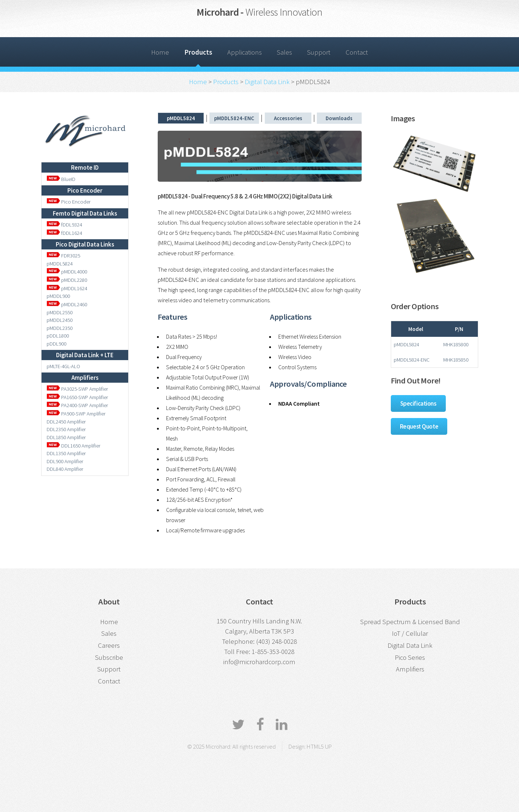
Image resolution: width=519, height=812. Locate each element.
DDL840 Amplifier (65, 469)
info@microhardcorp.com (259, 662)
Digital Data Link (267, 82)
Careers (109, 645)
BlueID (61, 179)
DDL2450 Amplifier (66, 421)
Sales (284, 52)
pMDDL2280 (67, 280)
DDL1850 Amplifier (66, 437)
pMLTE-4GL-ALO (63, 366)
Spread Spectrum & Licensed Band (410, 622)
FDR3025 (70, 255)
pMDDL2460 (67, 304)
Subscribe (109, 657)
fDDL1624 (64, 233)
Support (319, 52)
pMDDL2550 (60, 312)
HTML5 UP (319, 746)
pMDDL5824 (60, 263)
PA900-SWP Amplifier (76, 413)
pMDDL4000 (67, 271)
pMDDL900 (58, 296)
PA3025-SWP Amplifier (77, 389)
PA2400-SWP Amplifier (77, 405)
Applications (245, 52)
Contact (357, 52)
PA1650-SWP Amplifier (77, 397)
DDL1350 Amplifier (66, 453)
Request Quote (419, 426)
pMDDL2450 (60, 320)
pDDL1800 (58, 336)
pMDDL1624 (67, 288)
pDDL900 (56, 344)
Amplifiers (410, 669)
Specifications (418, 403)
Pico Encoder (69, 202)
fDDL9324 (64, 224)
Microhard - (259, 12)
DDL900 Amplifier (65, 461)
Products (198, 52)
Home (160, 52)
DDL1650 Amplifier (74, 446)
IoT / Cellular (410, 633)
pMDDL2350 (60, 328)
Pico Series (410, 657)
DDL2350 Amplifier (66, 429)
